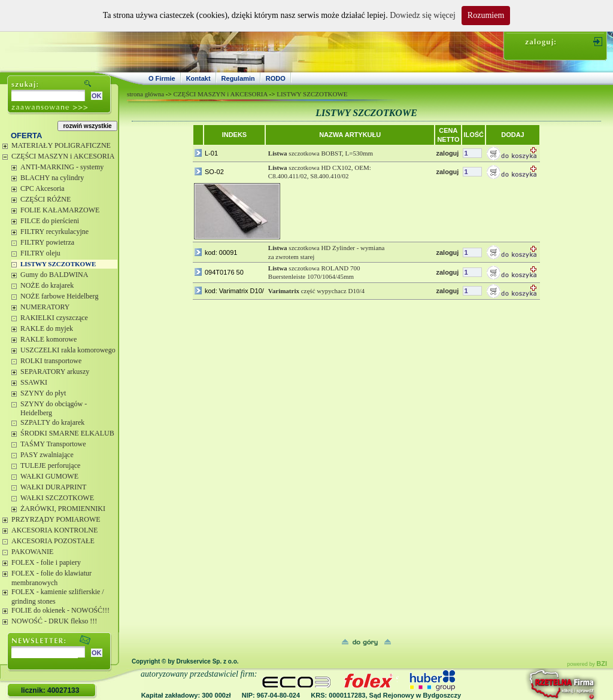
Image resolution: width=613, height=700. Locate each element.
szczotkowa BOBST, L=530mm (321, 153)
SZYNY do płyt (43, 393)
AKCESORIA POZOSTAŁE (53, 541)
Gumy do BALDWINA (54, 275)
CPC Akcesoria (43, 188)
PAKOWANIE (32, 552)
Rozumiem (486, 15)
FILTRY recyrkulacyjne (54, 232)
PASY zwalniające (47, 455)
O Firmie (162, 78)
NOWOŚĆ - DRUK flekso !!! (54, 621)
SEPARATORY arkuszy (55, 372)
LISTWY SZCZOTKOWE (58, 264)
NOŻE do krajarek (47, 285)
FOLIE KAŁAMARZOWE (60, 210)
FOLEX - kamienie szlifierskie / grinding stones (58, 596)
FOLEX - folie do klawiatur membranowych (51, 578)
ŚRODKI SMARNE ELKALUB (67, 433)
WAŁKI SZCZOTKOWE (57, 498)
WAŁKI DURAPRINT (53, 487)
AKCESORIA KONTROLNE (54, 530)
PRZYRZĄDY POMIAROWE (56, 519)
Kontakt (198, 78)
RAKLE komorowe (48, 339)
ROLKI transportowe (51, 361)
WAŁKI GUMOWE (49, 476)
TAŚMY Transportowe (53, 444)
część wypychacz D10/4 (316, 291)
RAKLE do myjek (47, 328)
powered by (587, 664)
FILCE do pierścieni (50, 221)
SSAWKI (34, 382)
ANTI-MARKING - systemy (62, 167)
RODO (276, 78)
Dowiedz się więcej (423, 15)
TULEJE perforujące (50, 465)
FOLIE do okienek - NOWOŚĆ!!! (60, 610)
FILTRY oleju (40, 253)
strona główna (145, 94)
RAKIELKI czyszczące (54, 318)
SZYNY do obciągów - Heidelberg (54, 409)
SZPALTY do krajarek (52, 422)
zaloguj (447, 153)
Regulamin (238, 78)
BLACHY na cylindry (52, 178)
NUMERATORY (45, 307)
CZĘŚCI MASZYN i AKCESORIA (63, 156)
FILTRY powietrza (47, 242)
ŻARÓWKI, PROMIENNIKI (63, 509)
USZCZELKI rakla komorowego (68, 350)
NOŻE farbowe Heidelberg (59, 296)
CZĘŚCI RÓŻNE (45, 199)
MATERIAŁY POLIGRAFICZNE (61, 145)
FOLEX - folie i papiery (46, 562)
